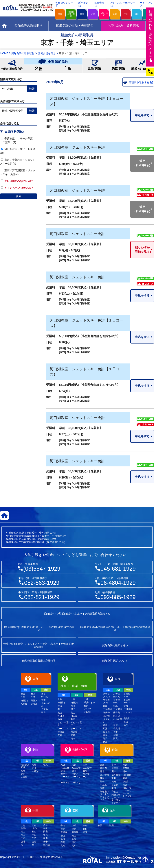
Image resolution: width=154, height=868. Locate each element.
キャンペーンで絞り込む (17, 188)
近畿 (115, 14)
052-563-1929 (42, 583)
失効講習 (118, 66)
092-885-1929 (118, 597)
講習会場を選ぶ (47, 53)
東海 (82, 14)
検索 (19, 196)
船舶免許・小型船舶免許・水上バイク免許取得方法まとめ (77, 614)
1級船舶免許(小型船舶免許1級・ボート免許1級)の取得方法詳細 (39, 629)
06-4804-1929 (118, 583)
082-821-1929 (42, 597)
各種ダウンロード (64, 4)
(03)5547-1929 (42, 569)
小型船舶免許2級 (38, 69)
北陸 (93, 14)
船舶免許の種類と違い (115, 645)
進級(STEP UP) (142, 66)
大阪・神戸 (104, 14)
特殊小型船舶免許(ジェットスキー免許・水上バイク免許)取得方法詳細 (39, 645)
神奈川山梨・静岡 (71, 14)
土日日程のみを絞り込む (17, 181)
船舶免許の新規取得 (23, 53)
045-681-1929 (118, 569)
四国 (137, 14)
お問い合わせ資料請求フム (151, 36)
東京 (60, 14)
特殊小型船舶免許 (12, 66)
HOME (4, 53)
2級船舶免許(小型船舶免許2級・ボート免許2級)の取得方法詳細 (115, 629)
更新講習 (94, 66)
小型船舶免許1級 (68, 69)
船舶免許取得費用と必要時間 (39, 661)
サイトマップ (146, 4)
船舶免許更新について (115, 661)
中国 (126, 14)
